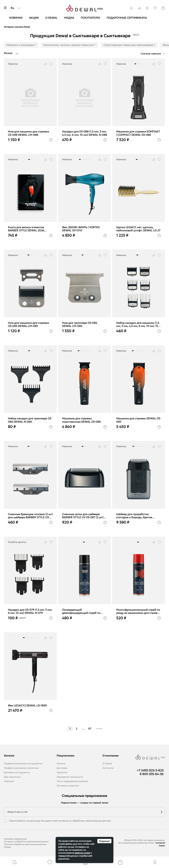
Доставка (62, 768)
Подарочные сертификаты (127, 18)
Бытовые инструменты (17, 773)
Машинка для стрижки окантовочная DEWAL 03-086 (81, 420)
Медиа (69, 18)
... (83, 729)
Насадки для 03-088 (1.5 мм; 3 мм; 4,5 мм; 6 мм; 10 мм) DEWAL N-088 (84, 133)
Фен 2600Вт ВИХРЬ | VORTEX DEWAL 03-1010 (81, 229)
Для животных (12, 777)
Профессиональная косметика (21, 768)
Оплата (61, 764)
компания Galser (160, 844)
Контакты (108, 768)
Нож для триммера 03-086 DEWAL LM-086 (80, 324)
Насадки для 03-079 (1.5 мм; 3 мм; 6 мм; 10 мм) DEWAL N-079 (30, 611)
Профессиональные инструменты (23, 764)
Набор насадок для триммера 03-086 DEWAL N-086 (30, 420)
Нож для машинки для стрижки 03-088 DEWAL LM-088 (28, 133)
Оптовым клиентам (68, 786)
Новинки (16, 18)
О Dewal (51, 18)
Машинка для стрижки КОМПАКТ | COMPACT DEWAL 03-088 (138, 133)
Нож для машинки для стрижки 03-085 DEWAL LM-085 (28, 324)
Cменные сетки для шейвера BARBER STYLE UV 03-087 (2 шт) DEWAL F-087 (83, 516)
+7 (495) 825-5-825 (150, 770)
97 (90, 729)
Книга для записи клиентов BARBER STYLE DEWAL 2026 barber (26, 229)
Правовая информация (15, 839)
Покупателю (90, 18)
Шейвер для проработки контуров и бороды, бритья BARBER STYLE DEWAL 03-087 (136, 516)
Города (7, 847)
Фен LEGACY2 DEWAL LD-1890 (27, 706)
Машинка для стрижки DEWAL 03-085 (139, 420)
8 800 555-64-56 (152, 774)
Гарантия (62, 773)
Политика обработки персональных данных (25, 844)
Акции (34, 18)
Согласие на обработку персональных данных (26, 841)
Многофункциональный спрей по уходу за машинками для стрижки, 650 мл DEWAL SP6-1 (139, 611)
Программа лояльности (70, 777)
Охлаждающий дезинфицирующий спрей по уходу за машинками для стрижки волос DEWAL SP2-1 (84, 611)
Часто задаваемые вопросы (72, 781)
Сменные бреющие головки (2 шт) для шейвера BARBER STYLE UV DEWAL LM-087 (30, 516)
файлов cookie (82, 853)
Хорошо (104, 841)
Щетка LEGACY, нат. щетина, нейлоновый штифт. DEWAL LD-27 (138, 229)
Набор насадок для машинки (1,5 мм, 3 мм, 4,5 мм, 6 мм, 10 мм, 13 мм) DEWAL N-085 (138, 324)
